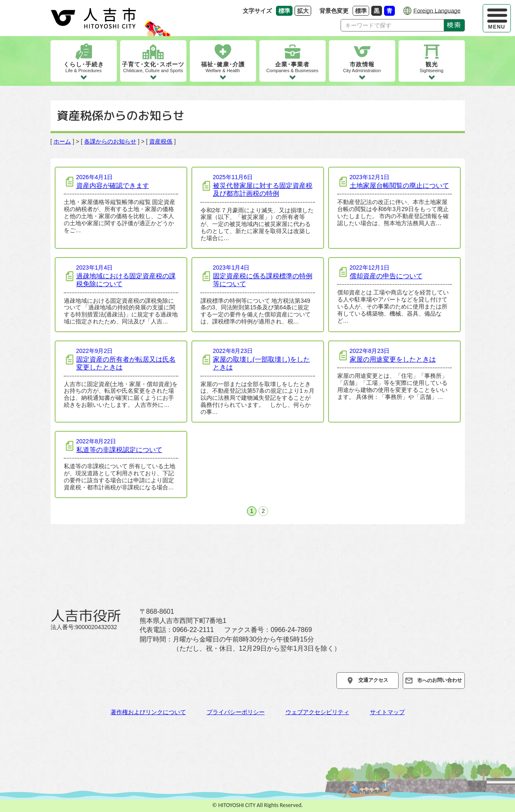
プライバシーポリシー (236, 712)
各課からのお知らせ (110, 141)
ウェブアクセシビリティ (317, 712)
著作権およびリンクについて (148, 712)
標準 (362, 11)
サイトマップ (387, 712)
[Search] (392, 25)
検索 (454, 25)
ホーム (62, 141)
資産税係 (161, 141)
